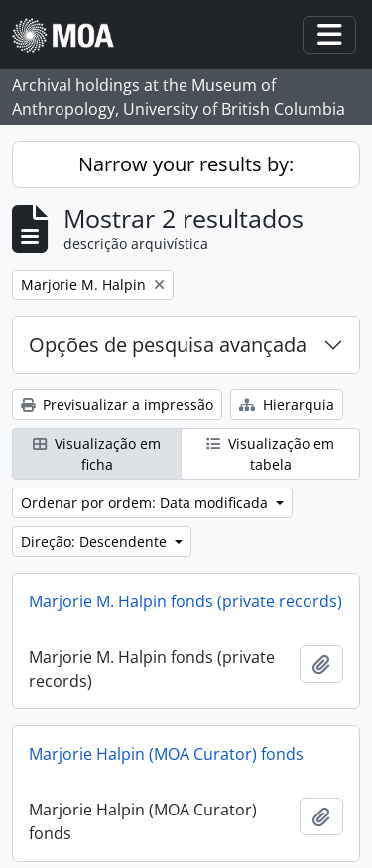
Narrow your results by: (186, 164)
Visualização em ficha (97, 454)
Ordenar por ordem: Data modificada (146, 503)
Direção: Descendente (96, 542)
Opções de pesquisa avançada (168, 344)
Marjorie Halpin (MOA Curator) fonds (166, 754)
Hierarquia (287, 405)
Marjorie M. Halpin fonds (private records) (186, 601)
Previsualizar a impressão (117, 405)
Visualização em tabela (270, 454)
